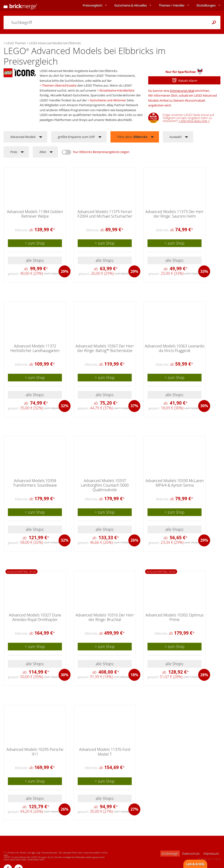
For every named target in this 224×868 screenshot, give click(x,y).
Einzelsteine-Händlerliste (117, 90)
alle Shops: (35, 260)
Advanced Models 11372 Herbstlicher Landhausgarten (35, 348)
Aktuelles (131, 5)
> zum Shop (35, 243)
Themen (172, 5)
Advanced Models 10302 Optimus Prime (175, 617)
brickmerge (170, 853)
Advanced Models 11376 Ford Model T (105, 752)
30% (204, 406)
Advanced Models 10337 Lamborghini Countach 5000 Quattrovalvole (105, 485)
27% (134, 809)
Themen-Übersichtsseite (59, 85)
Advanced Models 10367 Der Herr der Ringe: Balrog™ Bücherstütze (105, 348)
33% (204, 271)
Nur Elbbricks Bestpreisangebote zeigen (101, 152)
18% (134, 675)
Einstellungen (206, 5)
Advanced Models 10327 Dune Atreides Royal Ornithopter (35, 617)
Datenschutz (191, 853)
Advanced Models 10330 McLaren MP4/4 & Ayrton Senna (175, 483)
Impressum (211, 853)
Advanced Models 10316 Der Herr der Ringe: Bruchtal (105, 617)
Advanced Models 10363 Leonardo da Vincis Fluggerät (175, 348)
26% (134, 540)
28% (204, 675)
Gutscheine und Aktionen (108, 100)
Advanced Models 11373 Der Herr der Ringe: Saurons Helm (175, 214)
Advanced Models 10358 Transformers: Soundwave (35, 483)
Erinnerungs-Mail (182, 91)
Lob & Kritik (195, 864)
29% (65, 271)
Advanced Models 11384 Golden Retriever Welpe (35, 214)
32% (65, 406)
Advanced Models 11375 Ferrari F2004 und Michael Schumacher (105, 214)
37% (134, 406)
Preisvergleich (93, 5)
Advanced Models (23, 137)
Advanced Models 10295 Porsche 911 (35, 752)
